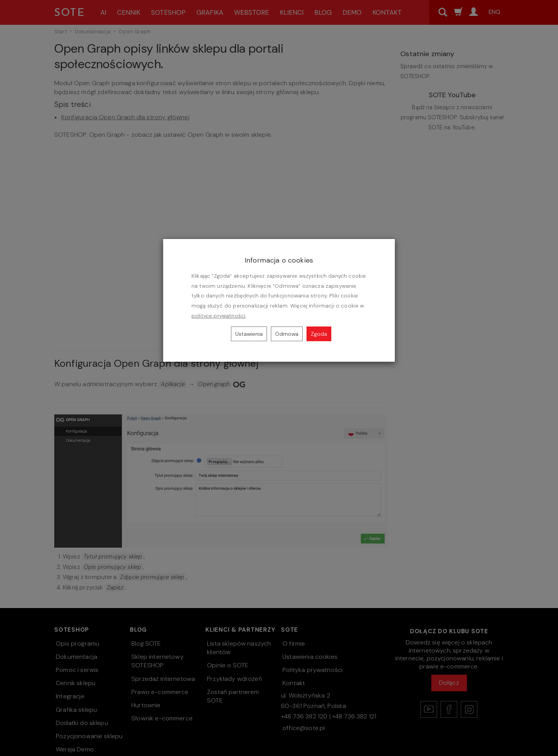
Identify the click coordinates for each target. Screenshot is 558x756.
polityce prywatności (218, 316)
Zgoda (319, 334)
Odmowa (287, 334)
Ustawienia (249, 334)
